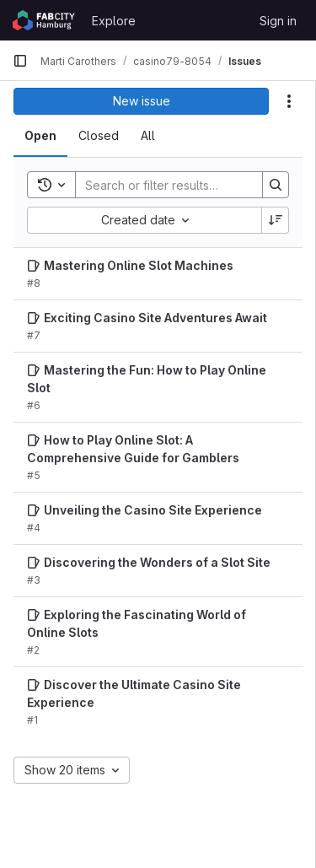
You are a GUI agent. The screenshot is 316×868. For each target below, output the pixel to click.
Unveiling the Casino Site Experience (153, 510)
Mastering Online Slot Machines (139, 265)
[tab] (40, 136)
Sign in (278, 21)
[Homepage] (44, 20)
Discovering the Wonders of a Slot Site (157, 562)
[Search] (186, 185)
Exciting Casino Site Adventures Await (155, 318)
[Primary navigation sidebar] (20, 61)
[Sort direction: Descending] (276, 220)
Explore (114, 21)
